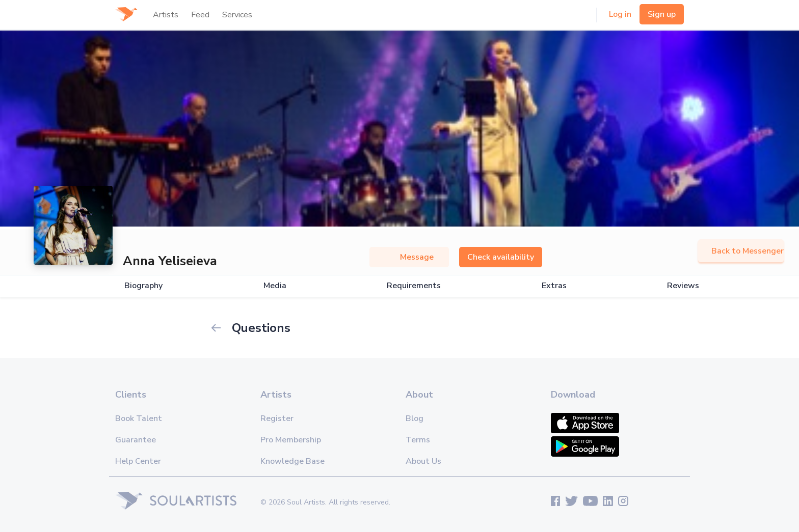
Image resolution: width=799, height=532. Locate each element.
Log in (620, 14)
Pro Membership (291, 440)
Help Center (138, 461)
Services (237, 15)
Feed (200, 15)
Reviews (683, 286)
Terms (418, 440)
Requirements (414, 286)
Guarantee (136, 440)
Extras (554, 286)
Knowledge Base (292, 461)
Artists (166, 15)
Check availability (501, 257)
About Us (423, 461)
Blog (415, 418)
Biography (143, 286)
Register (277, 418)
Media (275, 286)
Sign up (662, 14)
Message (409, 257)
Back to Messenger (741, 251)
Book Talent (139, 418)
